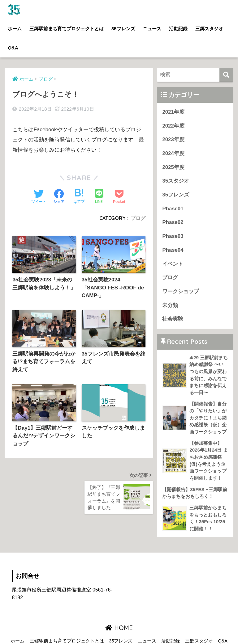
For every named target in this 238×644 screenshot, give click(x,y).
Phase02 (173, 222)
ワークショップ (181, 291)
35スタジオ (176, 181)
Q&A (13, 48)
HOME (119, 628)
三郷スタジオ (209, 29)
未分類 (170, 305)
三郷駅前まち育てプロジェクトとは (67, 29)
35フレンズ (123, 29)
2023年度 (173, 139)
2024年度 (173, 153)
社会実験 (173, 319)
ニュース (152, 29)
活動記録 (178, 29)
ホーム (15, 29)
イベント (173, 264)
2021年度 (173, 112)
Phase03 (173, 236)
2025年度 (173, 167)
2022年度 (173, 126)
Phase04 (173, 250)
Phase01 (173, 209)
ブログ (138, 218)
